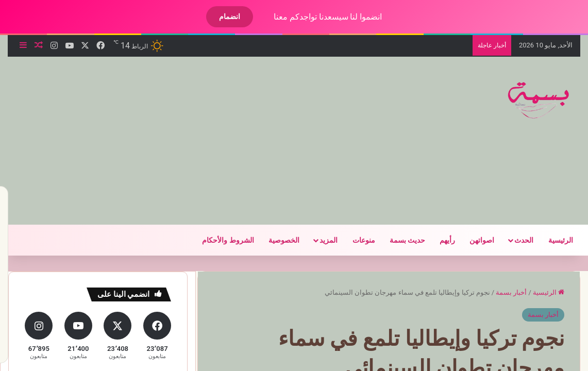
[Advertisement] (187, 139)
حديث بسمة (399, 240)
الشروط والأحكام (219, 240)
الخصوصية (275, 240)
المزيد (320, 240)
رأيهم (439, 240)
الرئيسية (552, 240)
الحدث (515, 240)
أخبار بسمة (502, 292)
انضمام (221, 16)
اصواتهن (473, 240)
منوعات (355, 240)
